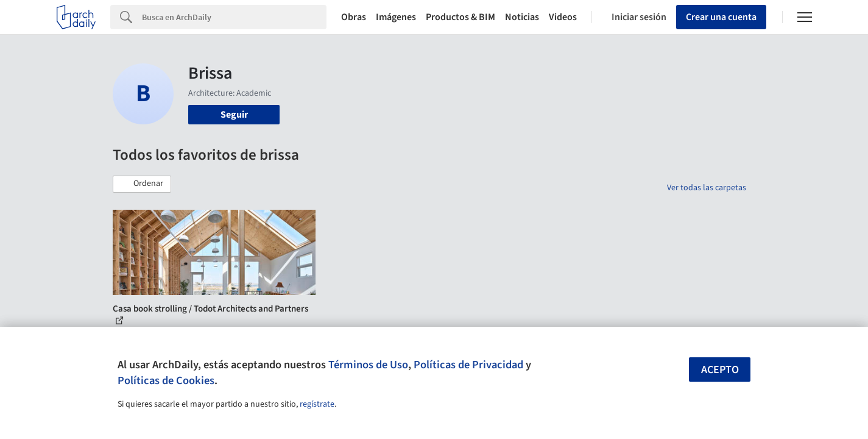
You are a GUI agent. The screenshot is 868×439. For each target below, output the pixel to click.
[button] (142, 184)
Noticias (522, 17)
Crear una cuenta (721, 17)
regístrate (317, 404)
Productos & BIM (460, 17)
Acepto (720, 370)
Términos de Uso (368, 365)
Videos (563, 17)
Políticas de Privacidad (468, 365)
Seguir (234, 115)
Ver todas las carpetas (707, 188)
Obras (354, 17)
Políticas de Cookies (166, 380)
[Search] (234, 17)
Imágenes (396, 17)
